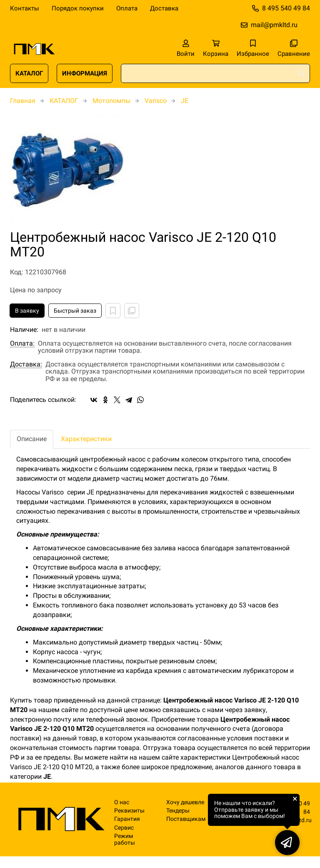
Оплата (127, 8)
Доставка (164, 8)
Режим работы (125, 839)
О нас (122, 802)
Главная (23, 101)
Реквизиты (129, 811)
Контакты (25, 8)
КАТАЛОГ (29, 73)
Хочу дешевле (185, 802)
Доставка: (26, 364)
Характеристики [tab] (86, 439)
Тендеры (178, 811)
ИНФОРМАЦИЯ (85, 73)
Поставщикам (186, 819)
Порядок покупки (78, 8)
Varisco (156, 101)
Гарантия (127, 819)
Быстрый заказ (75, 311)
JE (185, 101)
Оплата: (22, 344)
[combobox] (215, 73)
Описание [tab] (32, 439)
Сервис (124, 828)
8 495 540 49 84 (286, 8)
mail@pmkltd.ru (274, 25)
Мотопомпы (111, 101)
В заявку (27, 311)
